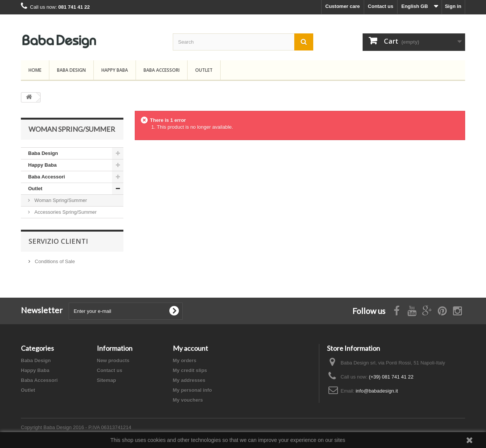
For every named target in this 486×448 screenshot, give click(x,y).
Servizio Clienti (58, 241)
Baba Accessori (162, 70)
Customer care (343, 6)
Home (35, 70)
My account (190, 348)
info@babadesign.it (377, 391)
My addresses (189, 380)
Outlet (204, 70)
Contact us (381, 6)
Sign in (453, 6)
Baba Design (71, 70)
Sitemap (107, 380)
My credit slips (190, 370)
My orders (185, 360)
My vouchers (188, 400)
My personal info (192, 390)
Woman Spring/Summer (60, 200)
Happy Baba (115, 70)
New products (113, 360)
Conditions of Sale (54, 261)
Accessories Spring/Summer (65, 212)
